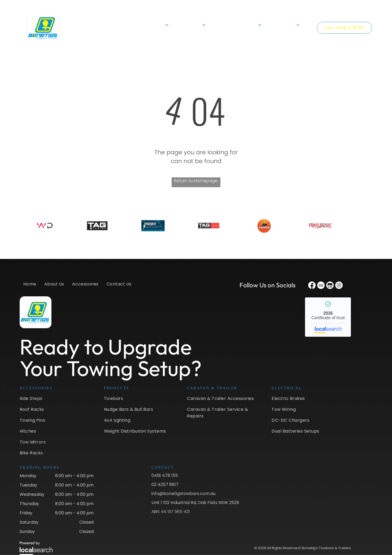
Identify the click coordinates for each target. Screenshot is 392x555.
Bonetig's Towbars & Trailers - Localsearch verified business (328, 317)
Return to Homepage (196, 181)
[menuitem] (116, 28)
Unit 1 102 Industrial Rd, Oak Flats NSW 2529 (195, 503)
